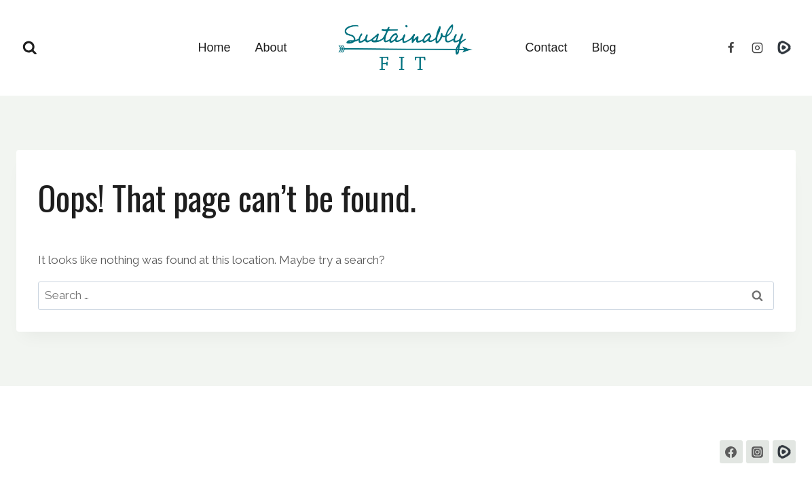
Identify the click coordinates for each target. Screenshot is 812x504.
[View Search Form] (30, 48)
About (271, 47)
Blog (604, 47)
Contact (547, 47)
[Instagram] (758, 47)
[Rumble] (784, 47)
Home (214, 47)
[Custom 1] (784, 452)
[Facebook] (731, 47)
